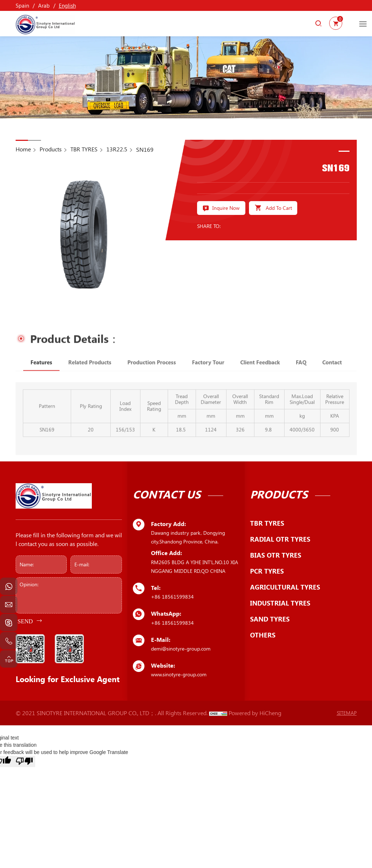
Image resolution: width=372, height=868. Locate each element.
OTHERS (263, 635)
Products (51, 149)
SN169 (145, 149)
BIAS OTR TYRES (276, 555)
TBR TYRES (84, 149)
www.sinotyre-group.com (179, 674)
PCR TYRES (267, 571)
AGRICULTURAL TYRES (285, 587)
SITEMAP (347, 713)
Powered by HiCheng (255, 713)
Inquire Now (226, 208)
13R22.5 (117, 149)
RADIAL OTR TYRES (280, 539)
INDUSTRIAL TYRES (280, 603)
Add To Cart (279, 208)
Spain (22, 5)
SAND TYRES (270, 619)
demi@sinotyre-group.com (181, 649)
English (67, 5)
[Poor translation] (24, 761)
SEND (25, 621)
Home (23, 149)
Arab (44, 5)
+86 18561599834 (172, 597)
